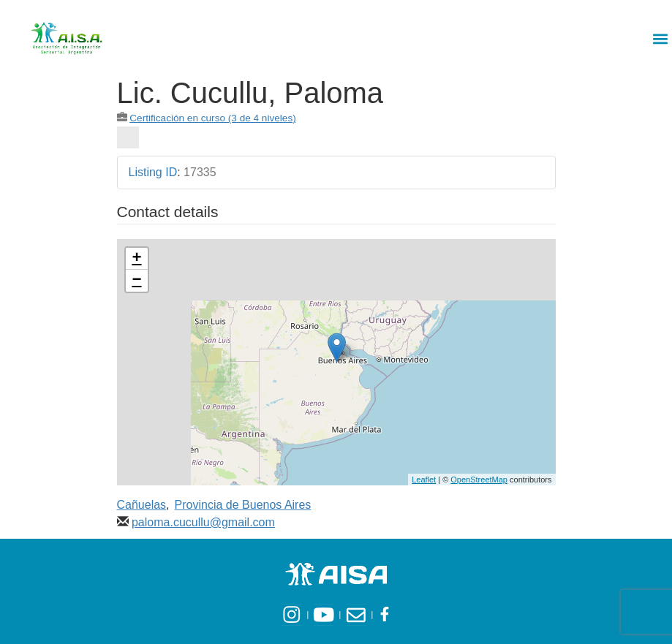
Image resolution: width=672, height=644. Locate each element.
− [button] (136, 281)
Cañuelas (142, 505)
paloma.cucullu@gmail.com (203, 522)
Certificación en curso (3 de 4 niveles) (212, 118)
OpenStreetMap (479, 480)
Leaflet (424, 480)
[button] (660, 38)
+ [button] (136, 259)
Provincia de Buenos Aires (243, 505)
